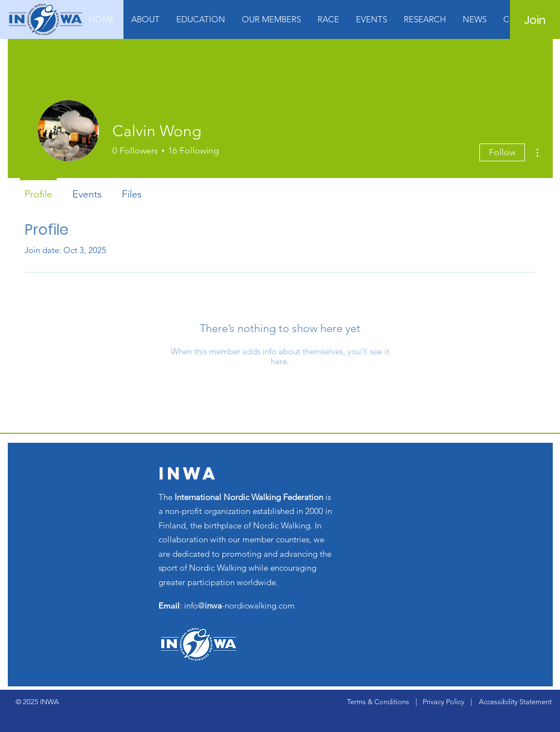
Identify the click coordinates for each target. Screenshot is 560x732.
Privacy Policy (443, 702)
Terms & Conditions (378, 702)
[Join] (535, 20)
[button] (145, 19)
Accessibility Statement (515, 702)
